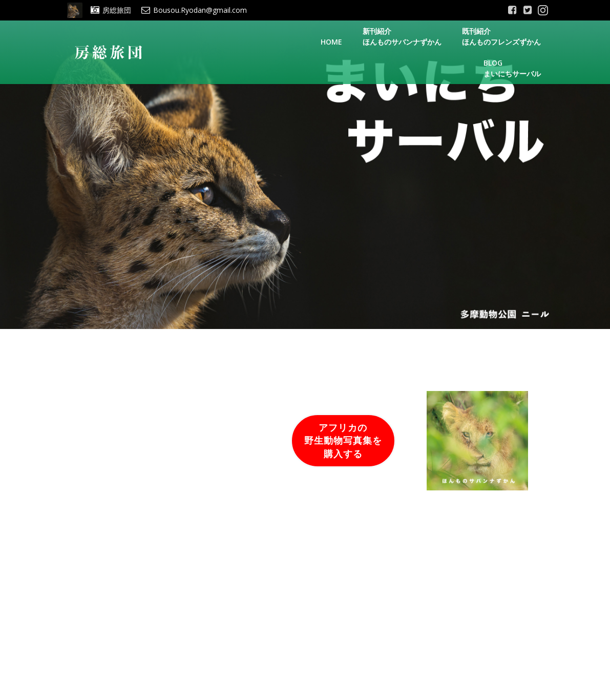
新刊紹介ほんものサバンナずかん (402, 36)
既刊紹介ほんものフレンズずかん (501, 36)
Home (331, 42)
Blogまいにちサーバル (512, 68)
